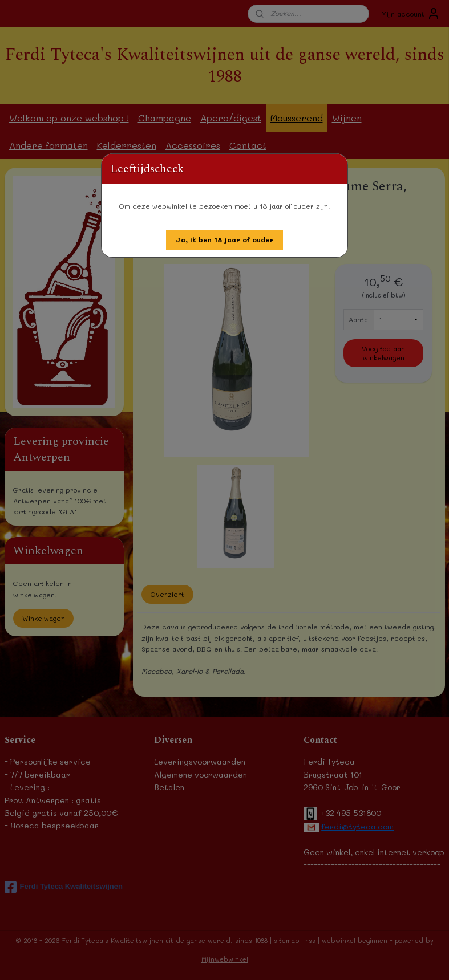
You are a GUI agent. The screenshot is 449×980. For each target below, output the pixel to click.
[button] (225, 240)
